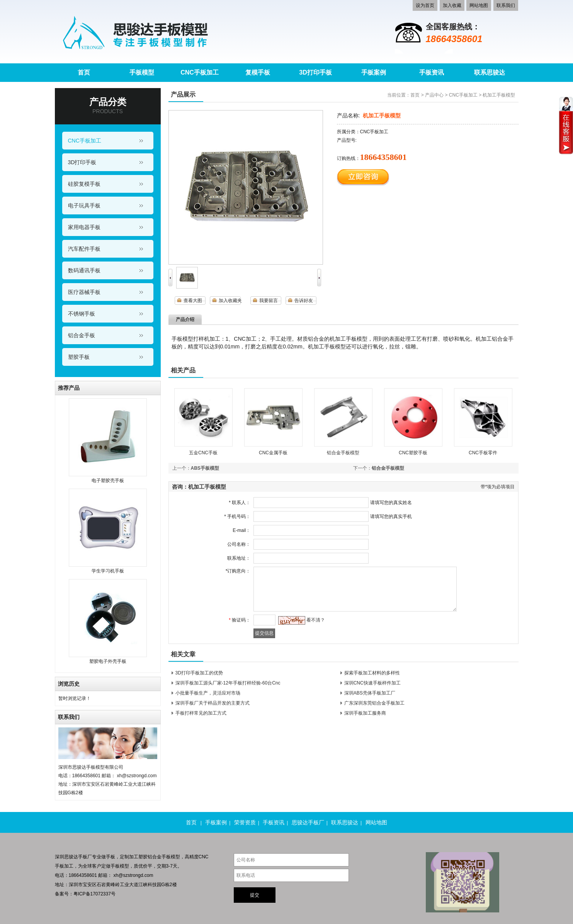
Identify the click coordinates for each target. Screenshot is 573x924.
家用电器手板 (84, 227)
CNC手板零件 (483, 453)
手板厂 (85, 857)
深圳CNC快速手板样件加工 (372, 683)
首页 (415, 95)
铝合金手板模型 (343, 453)
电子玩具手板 (84, 206)
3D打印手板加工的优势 (199, 673)
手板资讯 (274, 822)
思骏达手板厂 (308, 822)
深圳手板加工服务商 (365, 713)
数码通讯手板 (84, 270)
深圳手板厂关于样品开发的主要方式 (213, 703)
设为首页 (425, 5)
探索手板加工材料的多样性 (372, 673)
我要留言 (269, 301)
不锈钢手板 (82, 314)
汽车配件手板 (84, 249)
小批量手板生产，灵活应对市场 (208, 693)
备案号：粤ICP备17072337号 (85, 894)
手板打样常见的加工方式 (201, 713)
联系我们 (506, 5)
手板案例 (216, 822)
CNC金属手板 (273, 453)
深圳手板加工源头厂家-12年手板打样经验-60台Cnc (228, 683)
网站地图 (479, 5)
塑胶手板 (79, 357)
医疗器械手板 (84, 292)
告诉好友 (304, 301)
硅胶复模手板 (84, 184)
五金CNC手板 (203, 453)
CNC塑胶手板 (413, 453)
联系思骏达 (345, 822)
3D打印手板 (82, 162)
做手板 (108, 857)
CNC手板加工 (85, 141)
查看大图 (193, 301)
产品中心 (434, 95)
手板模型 (120, 866)
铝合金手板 (82, 335)
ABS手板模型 (205, 468)
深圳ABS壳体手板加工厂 (370, 693)
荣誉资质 (245, 822)
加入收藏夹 (230, 301)
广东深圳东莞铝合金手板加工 (374, 703)
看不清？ (314, 620)
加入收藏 (452, 5)
